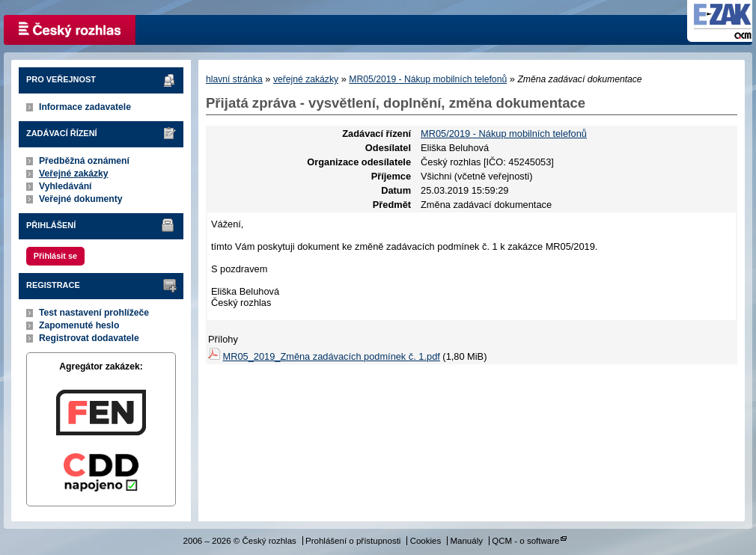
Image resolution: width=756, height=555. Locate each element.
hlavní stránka (234, 79)
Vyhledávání (65, 186)
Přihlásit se (55, 256)
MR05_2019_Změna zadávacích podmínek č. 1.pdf (332, 356)
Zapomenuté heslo (79, 325)
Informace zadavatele (85, 107)
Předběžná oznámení (84, 161)
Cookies (426, 541)
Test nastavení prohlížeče (94, 313)
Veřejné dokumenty (80, 199)
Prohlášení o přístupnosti (353, 541)
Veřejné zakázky (74, 174)
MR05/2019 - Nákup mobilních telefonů (428, 79)
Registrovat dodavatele (89, 338)
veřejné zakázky (306, 79)
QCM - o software (525, 541)
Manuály (466, 541)
